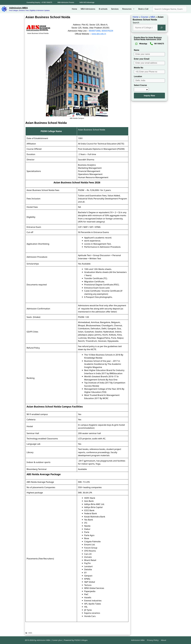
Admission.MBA (18, 8)
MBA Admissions (88, 9)
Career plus (57, 640)
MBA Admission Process (66, 2)
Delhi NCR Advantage (87, 2)
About (164, 640)
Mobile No (138, 68)
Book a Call (143, 9)
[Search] (162, 28)
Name (137, 50)
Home (74, 9)
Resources (129, 9)
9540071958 (95, 31)
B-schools (103, 9)
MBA (30, 633)
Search (136, 23)
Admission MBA (138, 640)
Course (144, 17)
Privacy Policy (153, 640)
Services (115, 9)
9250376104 (107, 31)
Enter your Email (142, 59)
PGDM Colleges (81, 640)
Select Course (140, 85)
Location (138, 76)
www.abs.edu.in (99, 34)
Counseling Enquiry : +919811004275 (39, 2)
